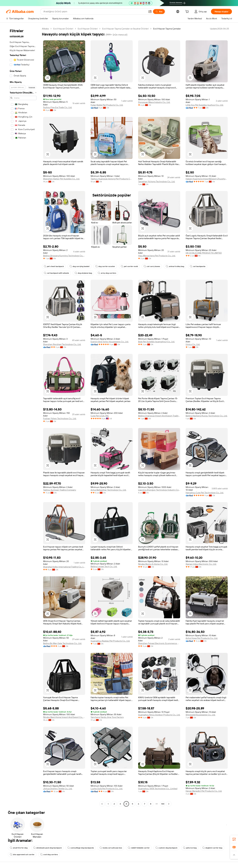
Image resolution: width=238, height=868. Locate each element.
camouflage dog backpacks (81, 848)
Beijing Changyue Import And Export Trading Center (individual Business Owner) (159, 416)
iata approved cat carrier (22, 855)
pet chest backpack (54, 266)
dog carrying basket (80, 266)
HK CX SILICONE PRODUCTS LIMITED (204, 253)
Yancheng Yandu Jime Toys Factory (107, 717)
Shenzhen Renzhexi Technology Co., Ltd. (62, 344)
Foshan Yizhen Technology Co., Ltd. (60, 418)
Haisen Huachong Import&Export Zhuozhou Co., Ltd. (207, 179)
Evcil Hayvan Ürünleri (63, 29)
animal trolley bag (175, 266)
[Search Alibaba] (95, 12)
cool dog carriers (49, 855)
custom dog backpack (166, 848)
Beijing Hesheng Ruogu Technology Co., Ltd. (207, 416)
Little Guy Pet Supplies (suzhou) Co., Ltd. (205, 105)
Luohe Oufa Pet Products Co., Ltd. (107, 789)
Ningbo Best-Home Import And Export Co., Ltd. (64, 717)
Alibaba (45, 29)
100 (163, 804)
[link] (234, 839)
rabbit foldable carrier (139, 848)
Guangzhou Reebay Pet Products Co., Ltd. (110, 641)
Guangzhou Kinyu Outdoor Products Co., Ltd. (159, 715)
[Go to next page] (169, 804)
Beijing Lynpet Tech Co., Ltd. (104, 566)
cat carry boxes (152, 266)
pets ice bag (190, 848)
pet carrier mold (129, 266)
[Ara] (159, 12)
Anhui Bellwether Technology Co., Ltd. (108, 490)
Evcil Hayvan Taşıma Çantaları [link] (167, 29)
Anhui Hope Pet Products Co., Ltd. (202, 638)
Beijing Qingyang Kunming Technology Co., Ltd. (64, 256)
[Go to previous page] (102, 804)
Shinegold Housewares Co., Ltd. (201, 715)
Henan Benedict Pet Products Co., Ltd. (204, 791)
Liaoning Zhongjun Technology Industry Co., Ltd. (159, 490)
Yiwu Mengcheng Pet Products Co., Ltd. (157, 256)
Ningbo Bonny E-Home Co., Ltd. (153, 564)
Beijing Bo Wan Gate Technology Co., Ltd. (62, 643)
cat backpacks (198, 266)
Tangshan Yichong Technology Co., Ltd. (157, 181)
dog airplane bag (83, 273)
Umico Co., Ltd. (193, 344)
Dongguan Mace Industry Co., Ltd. (154, 102)
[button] (150, 12)
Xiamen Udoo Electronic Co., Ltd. (201, 564)
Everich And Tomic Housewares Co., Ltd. (110, 342)
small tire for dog (19, 848)
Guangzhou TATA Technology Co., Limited (158, 789)
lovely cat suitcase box (111, 848)
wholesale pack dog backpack (47, 848)
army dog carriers (107, 273)
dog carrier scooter (105, 266)
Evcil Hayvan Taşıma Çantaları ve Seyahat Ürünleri (125, 29)
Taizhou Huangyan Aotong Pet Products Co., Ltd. (112, 179)
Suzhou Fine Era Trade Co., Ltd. (58, 107)
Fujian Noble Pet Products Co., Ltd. (107, 105)
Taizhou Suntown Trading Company (60, 490)
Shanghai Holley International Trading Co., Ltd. (64, 567)
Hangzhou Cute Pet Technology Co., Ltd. (205, 493)
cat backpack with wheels (56, 273)
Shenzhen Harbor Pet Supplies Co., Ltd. (61, 179)
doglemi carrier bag (212, 848)
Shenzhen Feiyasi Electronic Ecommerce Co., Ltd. (159, 643)
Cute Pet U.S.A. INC (100, 416)
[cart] (188, 12)
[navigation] (23, 417)
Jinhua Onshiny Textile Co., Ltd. (58, 789)
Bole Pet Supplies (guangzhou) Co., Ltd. (156, 342)
